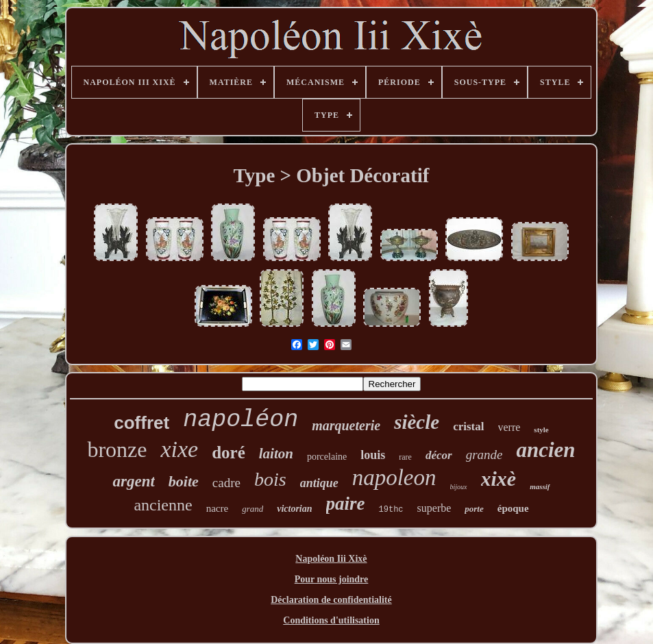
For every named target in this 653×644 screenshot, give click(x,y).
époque (513, 508)
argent (133, 481)
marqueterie (346, 425)
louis (373, 455)
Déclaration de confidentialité (331, 600)
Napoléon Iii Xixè (331, 559)
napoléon (241, 420)
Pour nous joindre (332, 579)
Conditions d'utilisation (331, 620)
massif (540, 486)
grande (484, 455)
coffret (141, 423)
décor (439, 455)
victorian (294, 509)
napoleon (394, 478)
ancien (545, 450)
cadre (226, 483)
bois (270, 479)
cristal (468, 426)
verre (509, 427)
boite (184, 481)
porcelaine (327, 457)
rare (405, 457)
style (541, 430)
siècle (417, 422)
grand (252, 509)
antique (319, 483)
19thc (391, 510)
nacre (217, 508)
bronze (117, 449)
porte (474, 509)
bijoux (459, 487)
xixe (179, 449)
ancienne (163, 505)
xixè (499, 479)
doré (229, 453)
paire (346, 504)
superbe (434, 508)
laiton (276, 454)
